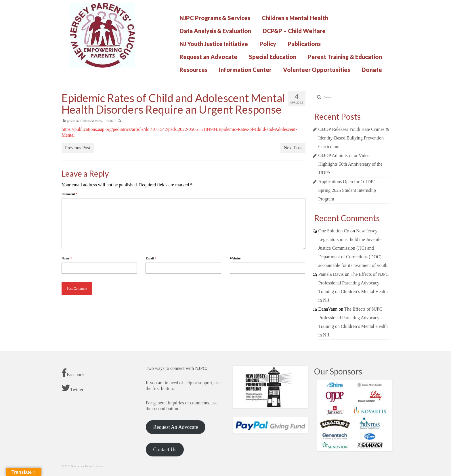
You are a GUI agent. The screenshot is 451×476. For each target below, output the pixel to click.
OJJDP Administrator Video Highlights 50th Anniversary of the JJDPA (350, 164)
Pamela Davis (331, 274)
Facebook (73, 373)
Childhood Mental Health (97, 121)
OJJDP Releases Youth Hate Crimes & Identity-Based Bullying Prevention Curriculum (354, 138)
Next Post (293, 148)
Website (235, 258)
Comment (69, 194)
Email (151, 258)
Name (67, 258)
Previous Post (78, 148)
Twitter (72, 388)
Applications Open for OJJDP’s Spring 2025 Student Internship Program (347, 190)
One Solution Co (334, 231)
